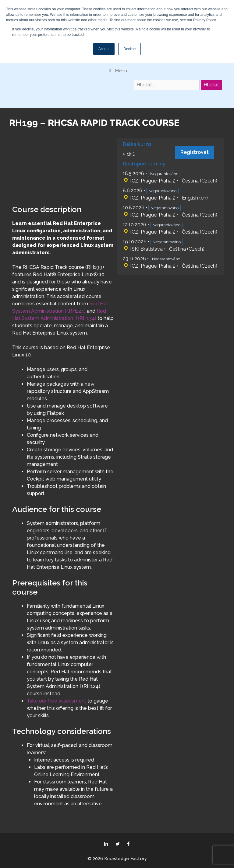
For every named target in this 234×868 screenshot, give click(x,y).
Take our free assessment (57, 701)
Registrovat (195, 152)
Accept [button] (104, 49)
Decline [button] (129, 49)
